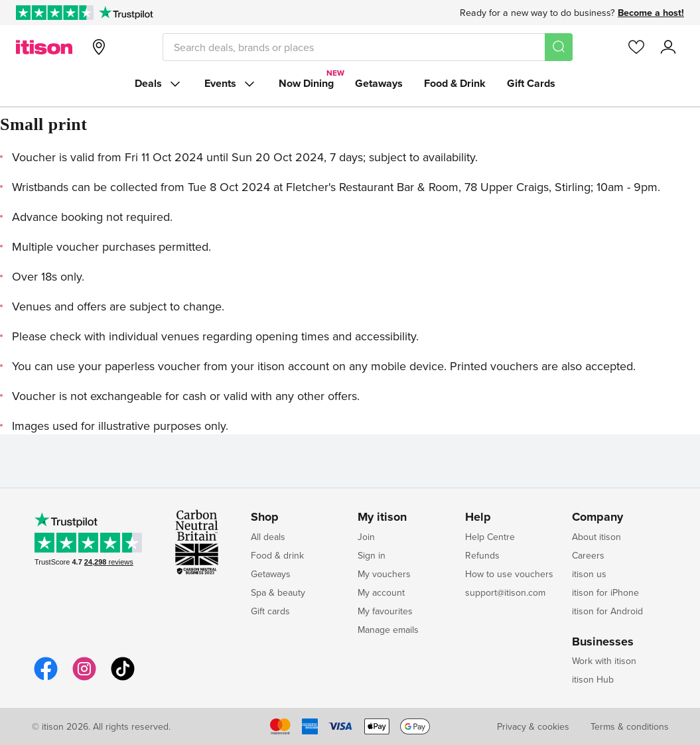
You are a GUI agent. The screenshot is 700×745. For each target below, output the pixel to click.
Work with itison (604, 661)
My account (381, 592)
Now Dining (306, 83)
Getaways (379, 83)
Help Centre (490, 537)
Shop (265, 517)
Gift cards (270, 611)
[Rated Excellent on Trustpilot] (55, 13)
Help (478, 517)
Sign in (372, 555)
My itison (382, 517)
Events (231, 84)
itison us (589, 574)
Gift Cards (531, 83)
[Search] (559, 47)
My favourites (385, 611)
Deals (159, 84)
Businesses (603, 642)
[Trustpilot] (126, 13)
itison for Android (607, 611)
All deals (268, 537)
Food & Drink (455, 83)
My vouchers (384, 574)
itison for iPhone (605, 592)
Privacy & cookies (533, 726)
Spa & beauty (278, 592)
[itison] (44, 47)
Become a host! (651, 13)
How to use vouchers (509, 574)
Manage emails (388, 630)
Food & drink (277, 555)
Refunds (482, 555)
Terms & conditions (630, 726)
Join (366, 537)
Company (597, 517)
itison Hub (593, 679)
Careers (588, 555)
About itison (596, 537)
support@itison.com (505, 592)
